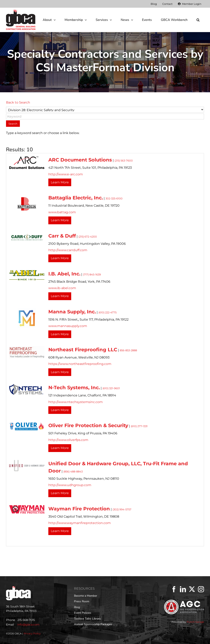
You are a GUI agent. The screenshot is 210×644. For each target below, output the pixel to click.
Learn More (60, 182)
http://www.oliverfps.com (68, 440)
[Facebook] (174, 589)
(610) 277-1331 (139, 426)
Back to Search (18, 102)
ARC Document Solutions (80, 160)
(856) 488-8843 (73, 472)
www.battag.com (62, 212)
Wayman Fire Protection (79, 509)
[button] (198, 20)
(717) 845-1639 (92, 275)
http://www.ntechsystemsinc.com (76, 402)
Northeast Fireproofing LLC (83, 350)
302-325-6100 (114, 199)
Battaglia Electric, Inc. (76, 198)
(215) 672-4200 (88, 237)
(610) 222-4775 (108, 312)
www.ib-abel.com (62, 288)
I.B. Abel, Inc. (64, 274)
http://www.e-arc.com (66, 174)
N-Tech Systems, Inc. (74, 388)
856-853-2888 (128, 350)
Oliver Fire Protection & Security (88, 425)
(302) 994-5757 (122, 509)
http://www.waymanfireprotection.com (80, 523)
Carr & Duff (62, 236)
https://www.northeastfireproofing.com (80, 364)
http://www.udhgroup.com (70, 485)
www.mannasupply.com (68, 326)
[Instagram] (201, 589)
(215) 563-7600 (124, 161)
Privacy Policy (32, 633)
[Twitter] (192, 589)
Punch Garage (195, 622)
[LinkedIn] (183, 589)
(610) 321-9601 (111, 388)
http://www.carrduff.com (68, 250)
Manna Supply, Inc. (72, 312)
